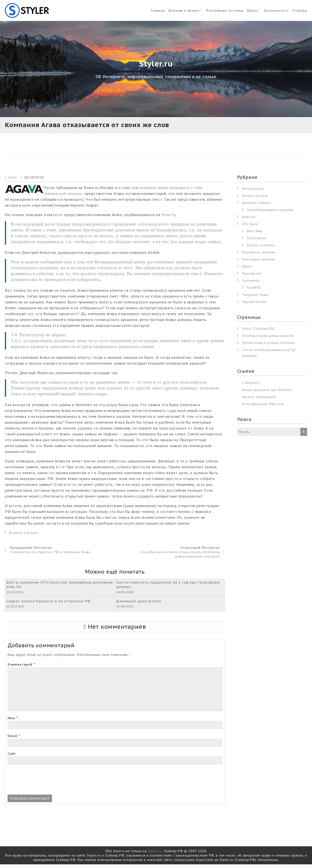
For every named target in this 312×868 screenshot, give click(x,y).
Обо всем (250, 227)
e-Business (251, 386)
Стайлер (300, 12)
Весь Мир (255, 234)
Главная (158, 12)
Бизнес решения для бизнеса (267, 393)
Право (252, 12)
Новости (249, 220)
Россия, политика (261, 249)
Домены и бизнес (184, 12)
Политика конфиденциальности (268, 339)
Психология (257, 241)
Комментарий (21, 668)
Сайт (12, 757)
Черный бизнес (255, 305)
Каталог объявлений (259, 400)
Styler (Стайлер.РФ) (258, 332)
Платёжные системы (225, 12)
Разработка (252, 277)
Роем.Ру (169, 218)
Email (14, 739)
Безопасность (276, 12)
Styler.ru (155, 855)
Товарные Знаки (255, 298)
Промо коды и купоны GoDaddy (269, 346)
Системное (251, 284)
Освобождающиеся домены (270, 213)
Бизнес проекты (255, 199)
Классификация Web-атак (263, 407)
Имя (13, 722)
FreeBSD (254, 291)
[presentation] (45, 784)
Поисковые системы (259, 263)
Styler (13, 181)
